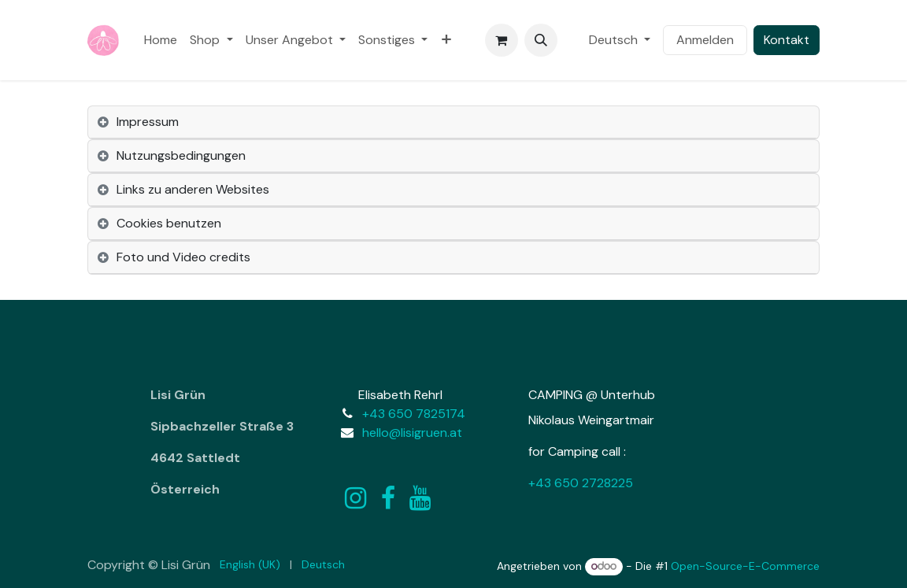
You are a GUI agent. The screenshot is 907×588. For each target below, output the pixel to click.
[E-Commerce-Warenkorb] (502, 40)
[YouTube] (420, 498)
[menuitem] (161, 40)
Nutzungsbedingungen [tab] (181, 155)
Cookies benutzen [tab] (169, 223)
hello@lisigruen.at (412, 433)
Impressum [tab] (148, 122)
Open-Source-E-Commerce (745, 566)
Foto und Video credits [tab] (183, 257)
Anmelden (705, 40)
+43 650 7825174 (414, 414)
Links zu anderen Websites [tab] (193, 189)
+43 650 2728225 (581, 483)
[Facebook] (388, 498)
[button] (541, 40)
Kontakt (787, 40)
